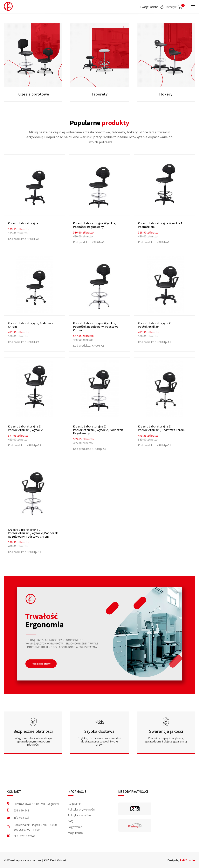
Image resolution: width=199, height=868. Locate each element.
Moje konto (75, 833)
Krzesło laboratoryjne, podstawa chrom (31, 325)
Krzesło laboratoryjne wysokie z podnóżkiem (160, 225)
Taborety (99, 94)
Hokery (166, 94)
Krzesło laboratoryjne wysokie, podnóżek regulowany (95, 225)
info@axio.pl (21, 818)
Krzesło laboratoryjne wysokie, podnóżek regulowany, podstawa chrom (96, 327)
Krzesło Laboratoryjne (23, 223)
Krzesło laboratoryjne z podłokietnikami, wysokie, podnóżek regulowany (98, 430)
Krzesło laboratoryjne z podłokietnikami (154, 325)
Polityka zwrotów (79, 815)
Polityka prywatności (81, 809)
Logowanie (75, 827)
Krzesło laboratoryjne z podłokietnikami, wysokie (25, 428)
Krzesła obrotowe (33, 94)
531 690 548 (21, 810)
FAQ (70, 821)
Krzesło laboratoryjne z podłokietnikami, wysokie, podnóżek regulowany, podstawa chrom (33, 533)
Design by (181, 860)
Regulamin (75, 803)
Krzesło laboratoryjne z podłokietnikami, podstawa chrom (161, 428)
